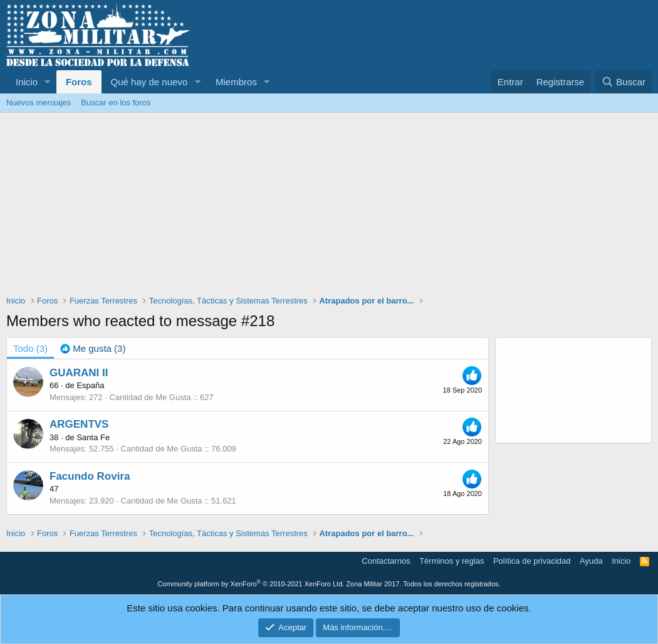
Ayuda (591, 561)
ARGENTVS (79, 424)
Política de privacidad (532, 561)
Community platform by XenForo (251, 584)
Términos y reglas (452, 561)
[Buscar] (624, 82)
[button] (48, 82)
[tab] (93, 348)
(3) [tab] (30, 348)
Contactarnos (386, 561)
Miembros (236, 82)
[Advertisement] (329, 207)
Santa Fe (93, 437)
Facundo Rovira (90, 476)
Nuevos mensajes (39, 103)
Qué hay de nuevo (149, 82)
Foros (79, 82)
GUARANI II (79, 373)
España (90, 385)
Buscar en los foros (116, 103)
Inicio (27, 82)
